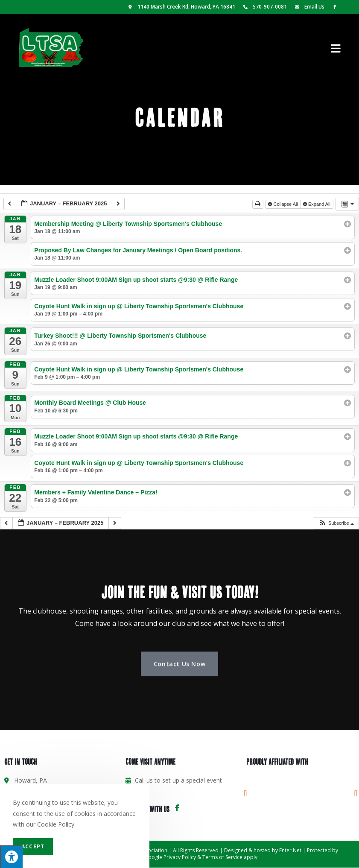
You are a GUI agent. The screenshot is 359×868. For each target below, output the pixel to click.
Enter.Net (290, 850)
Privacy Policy (180, 857)
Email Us (308, 7)
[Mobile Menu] (336, 48)
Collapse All (284, 204)
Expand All (317, 204)
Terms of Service (222, 857)
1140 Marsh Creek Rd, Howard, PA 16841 (181, 7)
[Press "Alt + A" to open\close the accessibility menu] (11, 857)
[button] (336, 523)
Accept (33, 846)
